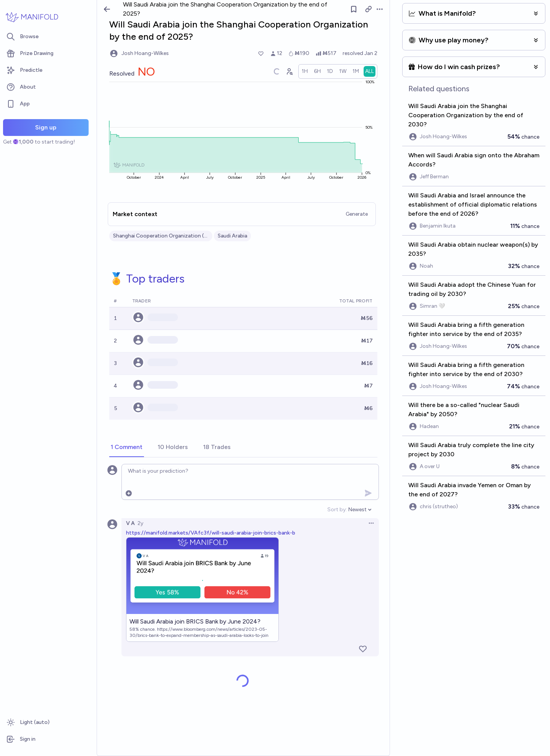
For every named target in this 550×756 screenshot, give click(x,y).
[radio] (305, 71)
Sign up (46, 127)
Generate (357, 214)
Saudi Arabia (232, 236)
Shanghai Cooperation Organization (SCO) (161, 236)
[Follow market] (354, 9)
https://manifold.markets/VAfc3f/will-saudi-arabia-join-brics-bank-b (211, 533)
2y (140, 523)
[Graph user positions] (289, 71)
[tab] (127, 447)
